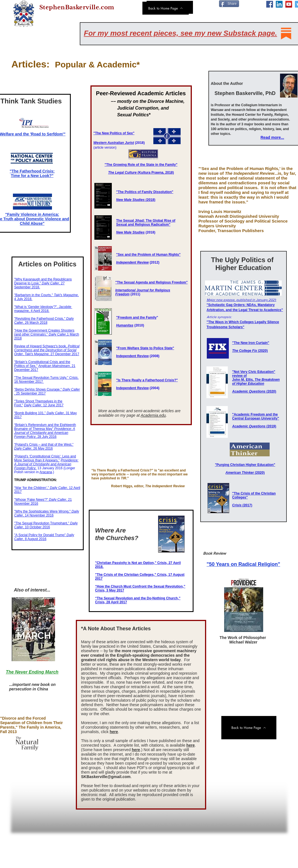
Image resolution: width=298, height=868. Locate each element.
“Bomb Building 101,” (30, 413)
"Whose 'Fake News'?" (32, 500)
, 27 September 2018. (40, 285)
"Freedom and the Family (137, 318)
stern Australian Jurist (116, 143)
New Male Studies (130, 232)
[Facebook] (270, 4)
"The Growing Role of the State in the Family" (141, 165)
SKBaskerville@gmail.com (106, 777)
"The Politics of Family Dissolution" (145, 192)
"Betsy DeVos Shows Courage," (39, 389)
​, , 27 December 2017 (47, 350)
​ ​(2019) (254, 426)
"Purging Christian (230, 465)
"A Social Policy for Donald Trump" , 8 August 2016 (44, 537)
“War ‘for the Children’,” (32, 488)
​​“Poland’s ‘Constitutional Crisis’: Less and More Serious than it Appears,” (45, 458)
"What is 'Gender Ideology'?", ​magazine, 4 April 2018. (43, 309)
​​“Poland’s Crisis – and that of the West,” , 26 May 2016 (44, 447)
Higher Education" (261, 465)
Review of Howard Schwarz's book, (41, 346)
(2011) (136, 294)
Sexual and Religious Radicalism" (143, 225)
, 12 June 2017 (44, 405)
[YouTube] (289, 4)
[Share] (229, 4)
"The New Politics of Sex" (114, 133)
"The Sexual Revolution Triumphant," (42, 523)
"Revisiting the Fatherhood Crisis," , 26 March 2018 (44, 321)
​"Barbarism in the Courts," (34, 295)
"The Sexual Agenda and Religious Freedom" (152, 282)
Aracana (46, 472)
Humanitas (125, 325)
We (96, 143)
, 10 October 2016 (46, 525)
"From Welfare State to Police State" (145, 348)
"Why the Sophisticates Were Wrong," (43, 511)
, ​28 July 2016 (45, 433)
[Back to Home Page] (166, 8)
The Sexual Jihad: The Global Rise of (146, 221)
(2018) (136, 200)
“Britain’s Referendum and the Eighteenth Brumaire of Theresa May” (45, 427)
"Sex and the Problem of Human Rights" (148, 255)
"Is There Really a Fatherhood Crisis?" (147, 380)
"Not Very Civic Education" (254, 372)
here (114, 732)
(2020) (250, 351)
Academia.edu (153, 415)
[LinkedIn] (279, 4)
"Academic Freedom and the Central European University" (256, 416)
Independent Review (133, 262)
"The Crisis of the (247, 493)
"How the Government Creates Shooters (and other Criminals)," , (44, 332)
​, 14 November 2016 (47, 513)
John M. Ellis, (256, 382)
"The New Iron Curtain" (251, 343)
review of (240, 376)
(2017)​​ (242, 505)
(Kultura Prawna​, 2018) (141, 173)
